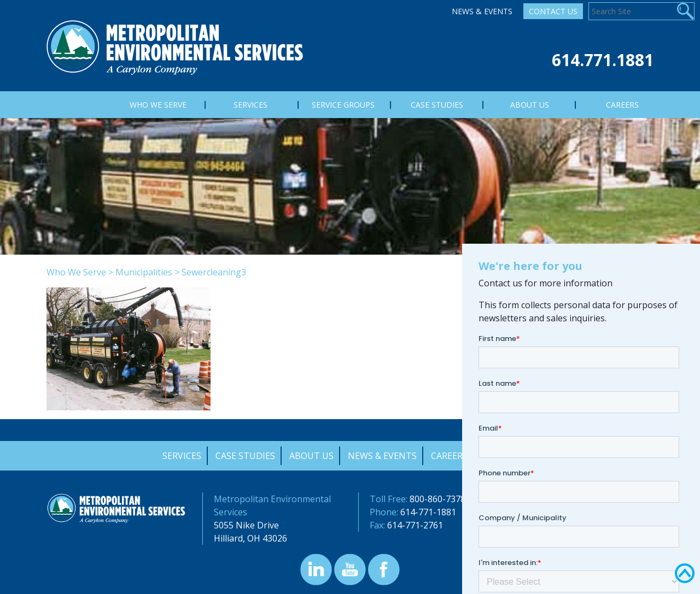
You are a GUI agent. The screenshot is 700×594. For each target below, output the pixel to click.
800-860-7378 (437, 499)
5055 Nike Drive (246, 525)
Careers (449, 456)
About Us (311, 456)
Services (182, 456)
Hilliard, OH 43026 (250, 538)
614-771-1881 (428, 512)
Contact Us (553, 11)
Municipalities (144, 272)
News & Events (482, 11)
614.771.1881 (603, 60)
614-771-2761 (415, 525)
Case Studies (245, 456)
